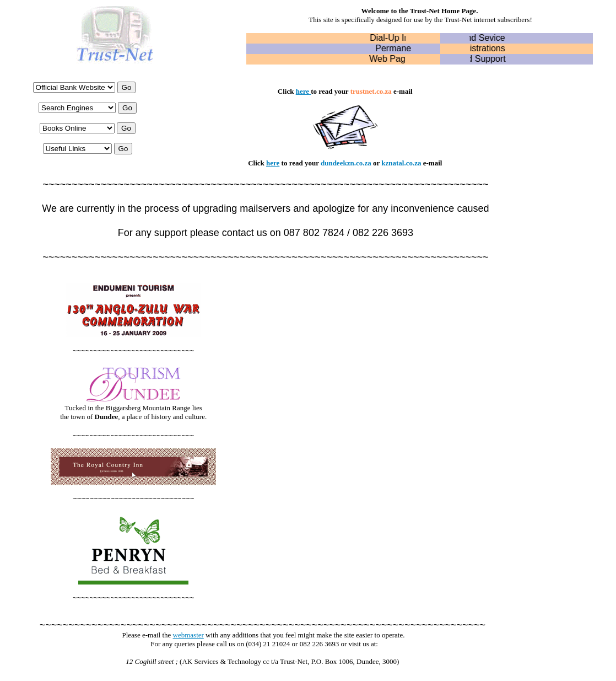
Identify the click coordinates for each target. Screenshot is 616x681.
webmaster (188, 635)
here (302, 91)
